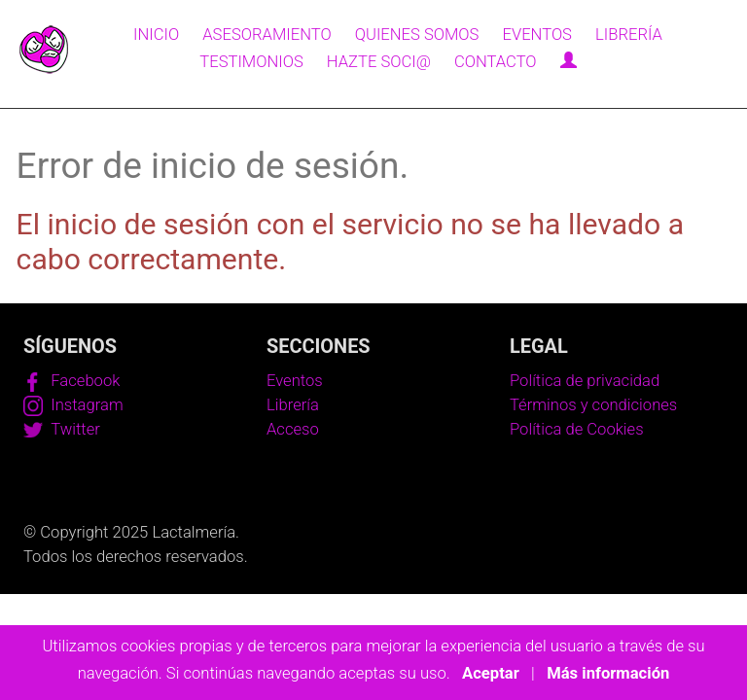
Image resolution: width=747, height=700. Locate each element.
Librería (629, 35)
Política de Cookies (577, 429)
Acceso (293, 429)
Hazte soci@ (379, 62)
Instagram (73, 405)
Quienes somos (417, 35)
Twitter (62, 429)
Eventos (536, 35)
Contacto (496, 62)
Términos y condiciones (593, 405)
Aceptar (491, 673)
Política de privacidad (585, 381)
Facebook (71, 381)
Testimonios (251, 62)
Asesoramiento (267, 35)
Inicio (156, 35)
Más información (608, 673)
